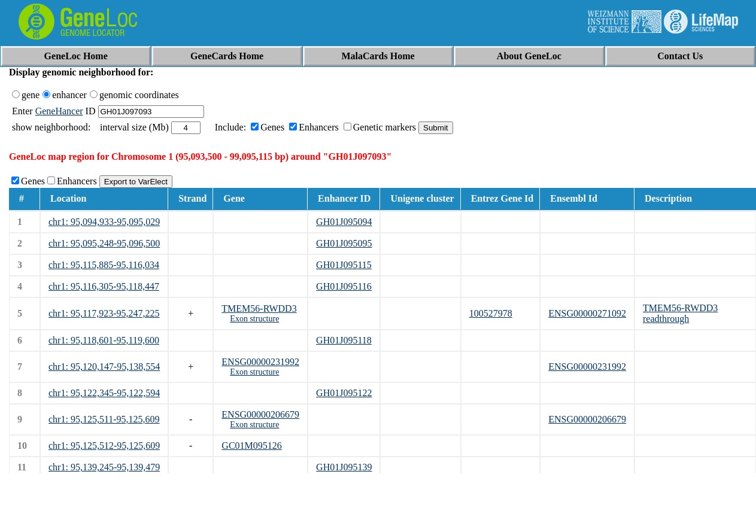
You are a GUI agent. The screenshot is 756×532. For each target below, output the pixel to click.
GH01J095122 (344, 393)
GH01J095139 (344, 467)
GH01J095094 (344, 222)
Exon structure (254, 319)
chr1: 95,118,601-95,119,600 (104, 340)
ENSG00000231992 (260, 362)
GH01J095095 (344, 243)
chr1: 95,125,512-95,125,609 (104, 446)
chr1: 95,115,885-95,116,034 (104, 265)
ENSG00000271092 (587, 313)
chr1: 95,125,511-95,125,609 (104, 419)
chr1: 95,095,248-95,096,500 (104, 243)
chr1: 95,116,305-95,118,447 (104, 286)
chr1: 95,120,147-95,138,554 (104, 367)
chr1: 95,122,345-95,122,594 (104, 393)
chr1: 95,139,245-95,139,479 (104, 467)
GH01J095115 (344, 265)
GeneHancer (59, 111)
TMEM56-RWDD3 (259, 308)
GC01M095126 (251, 446)
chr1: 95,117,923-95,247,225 (104, 313)
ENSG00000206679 (260, 414)
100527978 (491, 313)
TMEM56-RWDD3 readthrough (680, 313)
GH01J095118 (344, 340)
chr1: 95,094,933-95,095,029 (104, 222)
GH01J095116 (344, 286)
